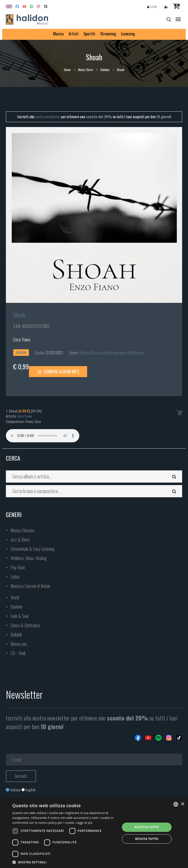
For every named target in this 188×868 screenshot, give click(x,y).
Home (67, 70)
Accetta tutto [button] (147, 827)
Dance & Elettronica (25, 625)
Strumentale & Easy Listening (33, 549)
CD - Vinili (18, 653)
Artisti (74, 34)
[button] (65, 862)
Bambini (16, 607)
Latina (15, 577)
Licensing (128, 34)
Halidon (105, 70)
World (15, 597)
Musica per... (20, 644)
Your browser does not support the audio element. (43, 436)
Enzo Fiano (22, 339)
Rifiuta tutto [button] (147, 839)
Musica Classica (91, 353)
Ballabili (16, 635)
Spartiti (89, 34)
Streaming (108, 34)
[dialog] (94, 833)
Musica (58, 34)
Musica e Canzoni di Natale (30, 586)
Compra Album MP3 (58, 371)
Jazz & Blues (20, 540)
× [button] (182, 804)
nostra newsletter (48, 116)
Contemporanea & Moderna (123, 353)
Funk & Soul (19, 616)
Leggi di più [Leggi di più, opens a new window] (84, 823)
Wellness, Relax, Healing (29, 558)
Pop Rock (18, 567)
